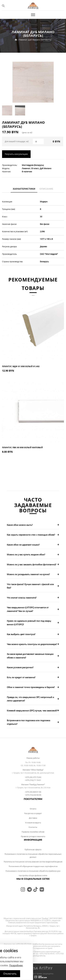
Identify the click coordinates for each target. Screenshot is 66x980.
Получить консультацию (16, 154)
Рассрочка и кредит (33, 813)
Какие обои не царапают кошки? (23, 545)
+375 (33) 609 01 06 (33, 792)
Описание (46, 189)
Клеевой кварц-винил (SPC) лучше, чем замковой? (32, 711)
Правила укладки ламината (33, 836)
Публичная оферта (33, 849)
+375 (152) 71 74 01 (33, 780)
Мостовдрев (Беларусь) (33, 165)
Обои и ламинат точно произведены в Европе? (31, 687)
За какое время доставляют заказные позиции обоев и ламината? (30, 656)
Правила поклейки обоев (33, 832)
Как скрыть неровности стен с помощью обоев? (31, 535)
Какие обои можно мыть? (20, 525)
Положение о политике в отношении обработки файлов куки (33, 871)
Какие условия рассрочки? (20, 667)
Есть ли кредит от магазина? (21, 677)
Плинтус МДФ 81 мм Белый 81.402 (21, 366)
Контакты (33, 827)
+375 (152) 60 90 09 (33, 795)
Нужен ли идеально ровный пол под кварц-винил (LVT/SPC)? (29, 623)
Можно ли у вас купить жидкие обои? (26, 555)
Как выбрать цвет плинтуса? (21, 634)
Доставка (33, 818)
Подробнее (16, 965)
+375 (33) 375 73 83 (33, 777)
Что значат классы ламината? (22, 598)
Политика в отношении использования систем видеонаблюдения (33, 862)
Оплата (33, 809)
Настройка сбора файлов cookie (33, 875)
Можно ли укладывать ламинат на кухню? (28, 574)
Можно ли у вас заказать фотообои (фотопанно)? (31, 564)
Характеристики (24, 189)
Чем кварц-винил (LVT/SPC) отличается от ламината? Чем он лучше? (28, 609)
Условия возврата (33, 823)
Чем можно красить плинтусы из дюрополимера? (32, 644)
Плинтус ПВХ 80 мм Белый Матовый (22, 447)
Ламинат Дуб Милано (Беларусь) (35, 40)
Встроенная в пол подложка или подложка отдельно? (28, 722)
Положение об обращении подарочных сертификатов (33, 866)
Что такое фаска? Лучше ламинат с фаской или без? (30, 586)
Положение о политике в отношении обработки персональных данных (33, 856)
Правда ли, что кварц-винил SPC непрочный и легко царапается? (30, 699)
